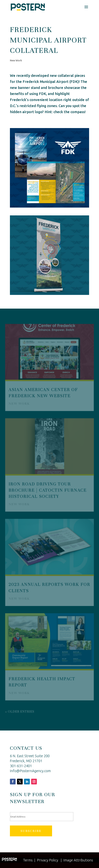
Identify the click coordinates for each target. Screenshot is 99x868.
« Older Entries (20, 711)
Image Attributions (78, 860)
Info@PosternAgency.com (30, 771)
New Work (16, 60)
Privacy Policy (48, 860)
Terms (28, 860)
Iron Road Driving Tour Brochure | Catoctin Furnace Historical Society (48, 490)
